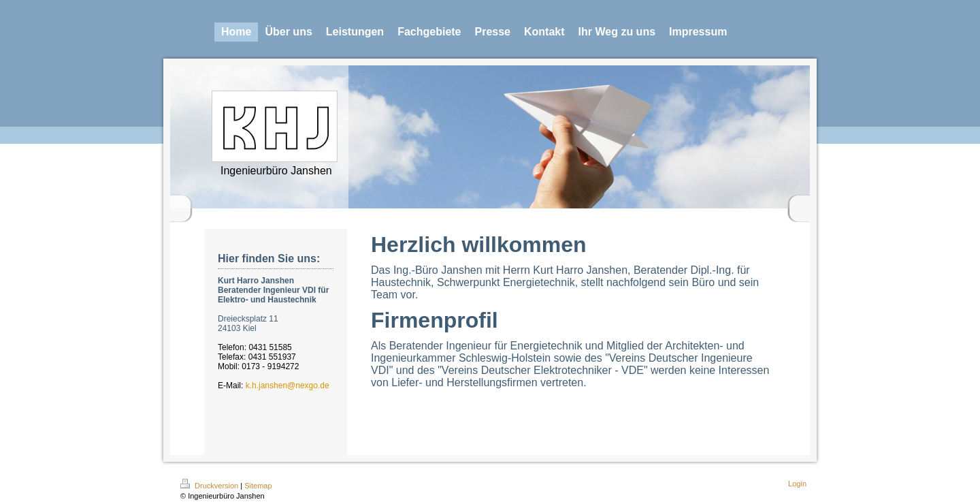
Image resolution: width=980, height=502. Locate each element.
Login (797, 484)
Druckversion (210, 486)
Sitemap (258, 486)
